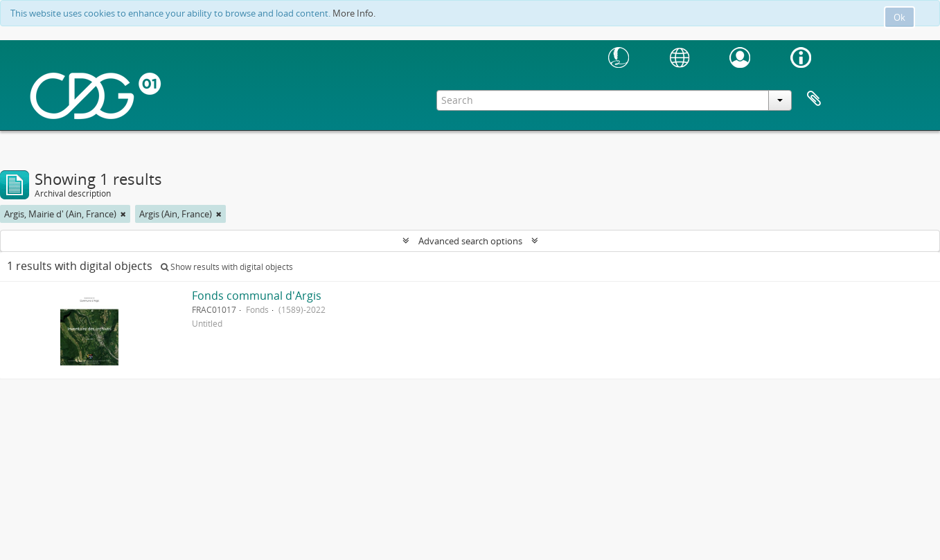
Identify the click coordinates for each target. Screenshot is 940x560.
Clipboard (814, 99)
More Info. (354, 13)
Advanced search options (470, 241)
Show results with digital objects (227, 267)
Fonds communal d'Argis (257, 296)
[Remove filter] (123, 214)
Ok (899, 17)
